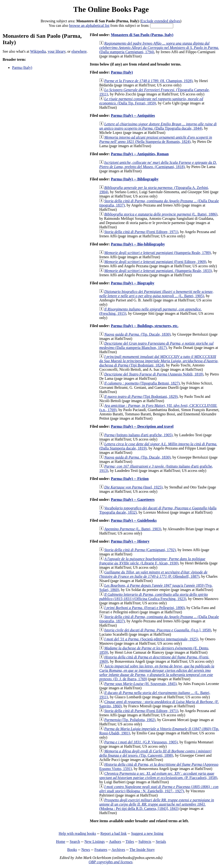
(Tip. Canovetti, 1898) (155, 753)
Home (61, 842)
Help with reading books (77, 833)
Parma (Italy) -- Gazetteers (133, 500)
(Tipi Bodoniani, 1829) (141, 396)
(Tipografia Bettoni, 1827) (142, 383)
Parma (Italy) (22, 68)
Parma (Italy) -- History (130, 541)
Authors (115, 842)
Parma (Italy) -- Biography (133, 283)
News (86, 850)
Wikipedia (38, 51)
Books (72, 850)
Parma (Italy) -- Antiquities (133, 115)
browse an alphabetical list (89, 26)
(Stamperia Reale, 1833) (158, 271)
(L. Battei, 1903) (133, 529)
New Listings (95, 842)
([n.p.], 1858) (158, 630)
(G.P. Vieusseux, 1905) (141, 742)
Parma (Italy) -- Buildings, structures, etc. (145, 326)
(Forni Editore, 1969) (155, 262)
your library (57, 51)
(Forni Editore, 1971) (141, 232)
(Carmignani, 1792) (140, 550)
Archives (118, 850)
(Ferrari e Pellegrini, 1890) (145, 608)
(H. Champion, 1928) (148, 81)
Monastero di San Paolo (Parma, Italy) (142, 35)
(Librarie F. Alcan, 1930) (152, 561)
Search (75, 842)
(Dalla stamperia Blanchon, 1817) (156, 345)
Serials (161, 842)
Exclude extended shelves (161, 21)
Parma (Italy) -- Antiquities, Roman (140, 154)
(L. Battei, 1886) (161, 214)
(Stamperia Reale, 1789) (158, 253)
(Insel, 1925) (133, 487)
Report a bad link (114, 833)
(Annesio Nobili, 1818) (154, 374)
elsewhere (79, 51)
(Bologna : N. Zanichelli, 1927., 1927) (159, 789)
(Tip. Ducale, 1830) (137, 334)
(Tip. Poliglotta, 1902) (130, 720)
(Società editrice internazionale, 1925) (151, 639)
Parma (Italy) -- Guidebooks (134, 520)
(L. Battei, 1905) (156, 294)
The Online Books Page (111, 9)
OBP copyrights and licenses (111, 862)
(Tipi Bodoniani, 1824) (159, 361)
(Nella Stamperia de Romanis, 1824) (156, 139)
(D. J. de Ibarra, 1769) (157, 673)
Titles (130, 842)
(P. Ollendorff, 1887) (153, 574)
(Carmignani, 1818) (158, 165)
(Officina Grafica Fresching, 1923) (154, 597)
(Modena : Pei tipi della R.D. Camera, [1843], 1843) (157, 804)
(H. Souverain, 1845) (140, 684)
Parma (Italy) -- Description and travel (142, 426)
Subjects (145, 842)
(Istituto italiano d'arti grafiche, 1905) (138, 435)
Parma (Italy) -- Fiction (130, 479)
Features (101, 850)
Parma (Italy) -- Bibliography (135, 179)
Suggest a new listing (147, 833)
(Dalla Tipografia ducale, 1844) (158, 126)
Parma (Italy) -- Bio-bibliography (138, 244)
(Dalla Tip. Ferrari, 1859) (151, 101)
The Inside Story (142, 850)
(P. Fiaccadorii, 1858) (158, 776)
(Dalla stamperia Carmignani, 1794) (159, 48)
